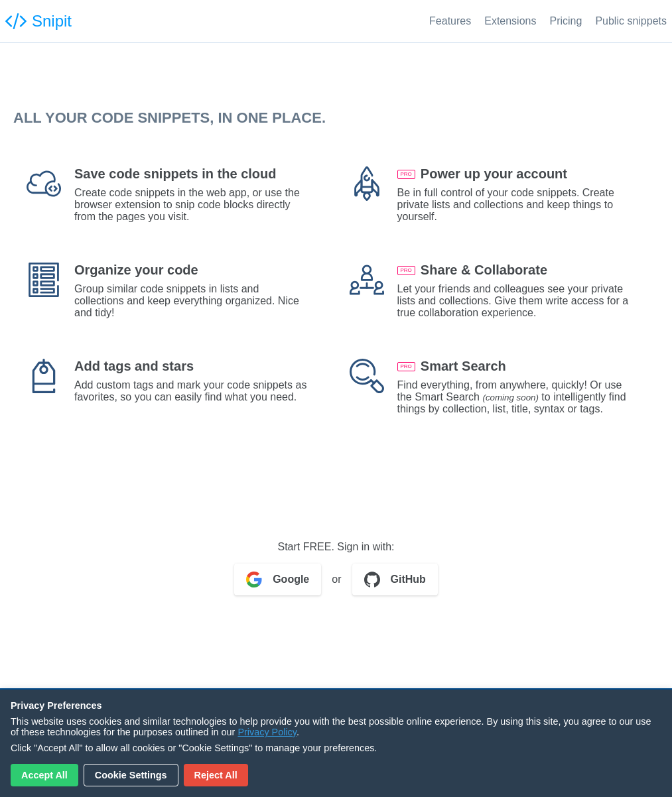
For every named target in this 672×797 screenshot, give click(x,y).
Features (450, 21)
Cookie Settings (131, 775)
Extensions (510, 21)
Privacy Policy (267, 732)
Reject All (216, 775)
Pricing (566, 21)
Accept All (44, 775)
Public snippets (631, 21)
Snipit (38, 21)
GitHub (395, 580)
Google (278, 580)
